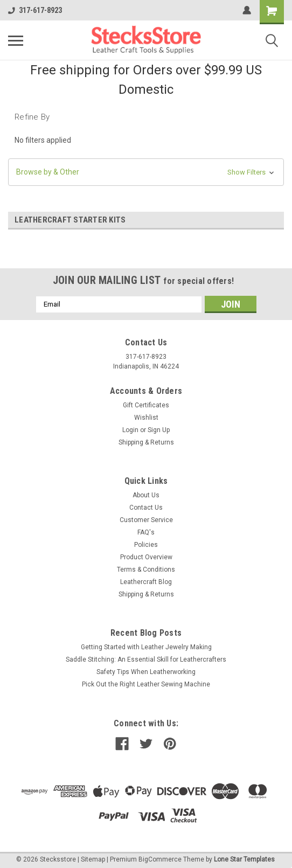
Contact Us (146, 508)
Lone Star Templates (244, 859)
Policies (146, 545)
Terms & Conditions (146, 570)
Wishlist (146, 418)
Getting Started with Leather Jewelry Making (146, 647)
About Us (146, 495)
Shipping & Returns (146, 442)
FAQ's (146, 532)
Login (130, 430)
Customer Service (146, 520)
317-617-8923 (35, 10)
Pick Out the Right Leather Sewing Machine (146, 684)
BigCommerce (160, 859)
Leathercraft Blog (146, 582)
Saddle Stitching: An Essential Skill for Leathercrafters (146, 659)
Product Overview (146, 557)
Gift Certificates (146, 405)
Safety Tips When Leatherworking (146, 672)
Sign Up (159, 430)
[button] (146, 172)
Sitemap (93, 859)
